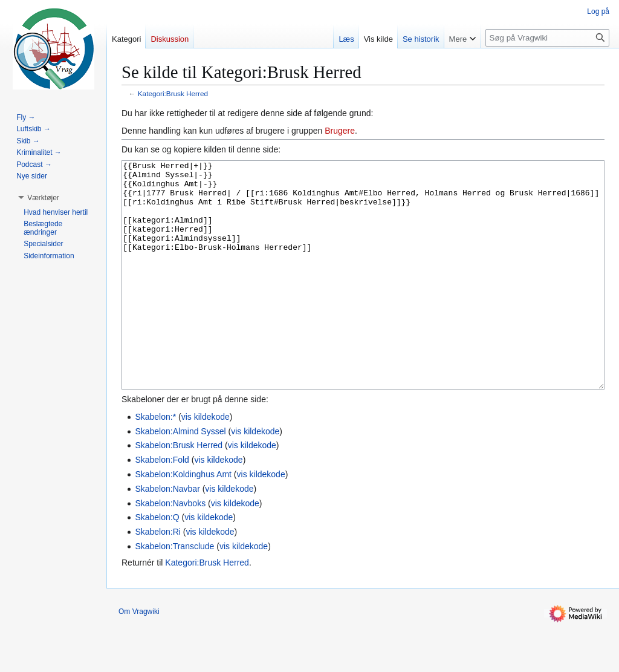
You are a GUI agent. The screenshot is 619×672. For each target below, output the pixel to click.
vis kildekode (206, 462)
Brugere (340, 131)
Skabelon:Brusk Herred (179, 491)
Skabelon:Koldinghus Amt (183, 520)
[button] (43, 198)
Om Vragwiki (139, 657)
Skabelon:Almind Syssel (180, 477)
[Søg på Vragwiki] (547, 38)
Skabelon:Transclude (174, 592)
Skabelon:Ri (158, 577)
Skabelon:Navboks (170, 549)
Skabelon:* (155, 462)
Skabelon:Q (157, 563)
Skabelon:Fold (162, 505)
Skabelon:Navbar (167, 534)
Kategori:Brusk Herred (173, 93)
